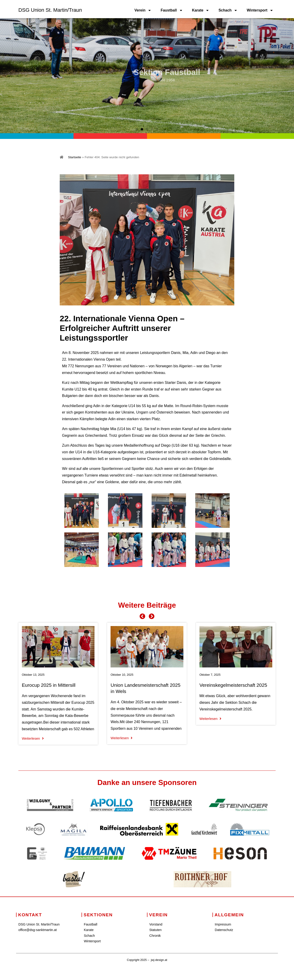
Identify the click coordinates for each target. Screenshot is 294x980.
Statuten (155, 930)
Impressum (223, 924)
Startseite (75, 157)
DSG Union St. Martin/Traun (50, 10)
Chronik (155, 936)
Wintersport (260, 10)
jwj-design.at (159, 960)
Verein (143, 10)
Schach (228, 10)
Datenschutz (224, 930)
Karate (201, 10)
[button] (137, 129)
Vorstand (156, 924)
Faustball (172, 10)
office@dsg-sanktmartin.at (38, 930)
